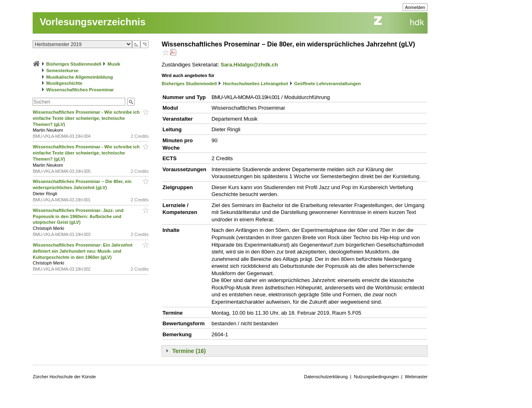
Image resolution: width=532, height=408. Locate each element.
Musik (114, 64)
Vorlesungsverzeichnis (93, 22)
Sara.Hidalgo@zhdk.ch (249, 65)
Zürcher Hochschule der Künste (64, 377)
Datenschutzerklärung (326, 377)
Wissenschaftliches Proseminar (80, 90)
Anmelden (415, 7)
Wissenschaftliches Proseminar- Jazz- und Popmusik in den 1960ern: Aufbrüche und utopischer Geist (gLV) (78, 216)
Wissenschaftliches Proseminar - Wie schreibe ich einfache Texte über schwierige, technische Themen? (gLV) (86, 118)
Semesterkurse (62, 71)
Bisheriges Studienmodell (74, 64)
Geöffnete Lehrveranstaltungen (327, 84)
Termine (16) (189, 351)
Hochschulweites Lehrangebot (255, 84)
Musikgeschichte (64, 83)
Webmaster (416, 377)
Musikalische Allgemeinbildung (79, 77)
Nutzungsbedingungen (376, 377)
